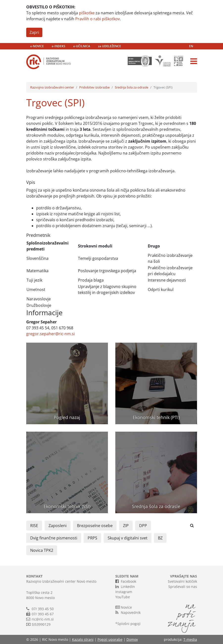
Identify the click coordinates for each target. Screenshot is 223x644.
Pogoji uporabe (110, 639)
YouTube (123, 597)
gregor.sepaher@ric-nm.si (50, 334)
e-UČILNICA (82, 46)
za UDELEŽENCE (110, 46)
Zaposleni (58, 526)
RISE (34, 526)
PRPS (92, 538)
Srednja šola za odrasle (132, 87)
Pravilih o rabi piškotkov (98, 19)
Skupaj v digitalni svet (128, 538)
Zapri (34, 32)
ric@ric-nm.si (43, 619)
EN (191, 46)
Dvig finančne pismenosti (54, 538)
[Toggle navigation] (194, 61)
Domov (132, 639)
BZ (160, 538)
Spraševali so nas (183, 587)
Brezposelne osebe (95, 526)
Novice (124, 607)
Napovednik (128, 612)
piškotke (87, 13)
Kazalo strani (83, 639)
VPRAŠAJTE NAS (184, 576)
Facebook (126, 581)
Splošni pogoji (129, 624)
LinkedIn (125, 586)
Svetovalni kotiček (182, 581)
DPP (143, 526)
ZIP (126, 526)
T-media (190, 639)
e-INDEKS (59, 46)
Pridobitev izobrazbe (94, 87)
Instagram (124, 592)
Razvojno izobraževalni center (52, 87)
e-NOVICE (37, 46)
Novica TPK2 (42, 550)
